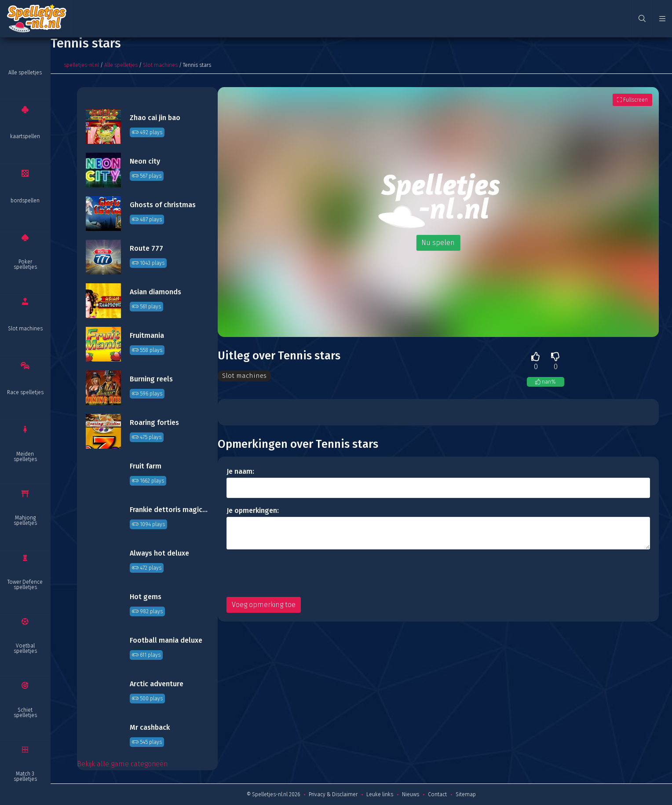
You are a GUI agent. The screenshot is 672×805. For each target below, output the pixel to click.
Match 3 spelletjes (25, 776)
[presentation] (293, 573)
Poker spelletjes (25, 264)
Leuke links (380, 794)
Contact (437, 794)
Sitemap (466, 794)
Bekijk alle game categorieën (122, 764)
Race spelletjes (25, 392)
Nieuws (411, 794)
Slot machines (25, 329)
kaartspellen (25, 136)
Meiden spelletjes (25, 457)
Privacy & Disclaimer (333, 794)
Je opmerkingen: (253, 510)
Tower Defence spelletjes (25, 585)
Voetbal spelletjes (25, 648)
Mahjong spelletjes (25, 520)
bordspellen (25, 201)
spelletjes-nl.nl (81, 65)
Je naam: (240, 471)
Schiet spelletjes (25, 713)
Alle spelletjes (25, 73)
